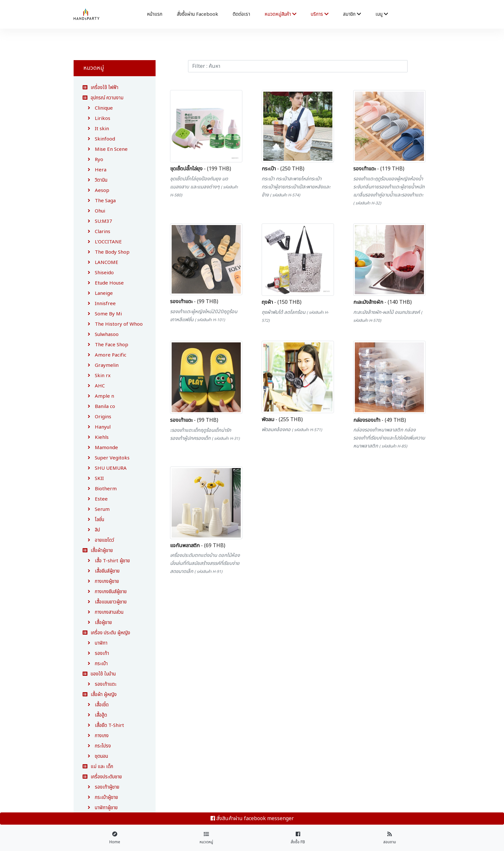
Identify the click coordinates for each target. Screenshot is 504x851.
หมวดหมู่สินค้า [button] (280, 14)
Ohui (94, 211)
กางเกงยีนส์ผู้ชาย (105, 592)
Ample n (98, 396)
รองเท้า (96, 653)
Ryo (93, 160)
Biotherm (100, 489)
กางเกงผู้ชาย (101, 581)
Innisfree (99, 304)
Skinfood (99, 139)
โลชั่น (93, 520)
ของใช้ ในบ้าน (99, 674)
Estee (95, 499)
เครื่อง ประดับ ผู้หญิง (106, 633)
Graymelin (101, 365)
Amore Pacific (104, 355)
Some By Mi (102, 314)
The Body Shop (106, 252)
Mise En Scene (105, 149)
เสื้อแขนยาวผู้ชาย (105, 602)
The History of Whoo (113, 324)
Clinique (98, 108)
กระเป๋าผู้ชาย (100, 797)
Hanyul (97, 427)
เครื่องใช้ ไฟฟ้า (100, 88)
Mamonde (100, 448)
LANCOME (100, 263)
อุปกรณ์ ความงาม (103, 98)
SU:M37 (97, 221)
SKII (93, 479)
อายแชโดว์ (98, 540)
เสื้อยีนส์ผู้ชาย (101, 571)
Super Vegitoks (106, 458)
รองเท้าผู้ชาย (101, 787)
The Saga (99, 201)
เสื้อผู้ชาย (97, 623)
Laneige (98, 293)
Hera (94, 170)
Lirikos (96, 118)
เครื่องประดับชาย (102, 777)
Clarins (96, 232)
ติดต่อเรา (241, 14)
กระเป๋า (95, 664)
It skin (96, 129)
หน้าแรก (155, 14)
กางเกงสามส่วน (103, 612)
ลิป (91, 530)
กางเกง (96, 736)
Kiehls (96, 437)
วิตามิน (95, 180)
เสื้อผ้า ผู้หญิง (100, 695)
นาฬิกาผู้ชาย (100, 808)
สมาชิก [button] (352, 14)
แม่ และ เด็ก (98, 767)
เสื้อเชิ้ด (96, 705)
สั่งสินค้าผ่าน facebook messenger (252, 819)
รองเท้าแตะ (99, 684)
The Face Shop (105, 345)
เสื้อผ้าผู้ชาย (98, 551)
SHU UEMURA (105, 468)
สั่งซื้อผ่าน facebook (198, 14)
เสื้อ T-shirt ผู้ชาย (106, 561)
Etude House (103, 283)
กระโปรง (97, 746)
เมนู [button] (382, 14)
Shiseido (98, 273)
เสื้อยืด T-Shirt (103, 725)
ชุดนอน (95, 756)
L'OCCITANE (102, 242)
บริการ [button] (320, 14)
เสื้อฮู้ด (95, 715)
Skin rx (97, 376)
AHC (94, 386)
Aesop (96, 190)
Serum (96, 509)
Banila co (99, 407)
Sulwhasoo (101, 335)
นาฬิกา (95, 643)
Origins (97, 417)
